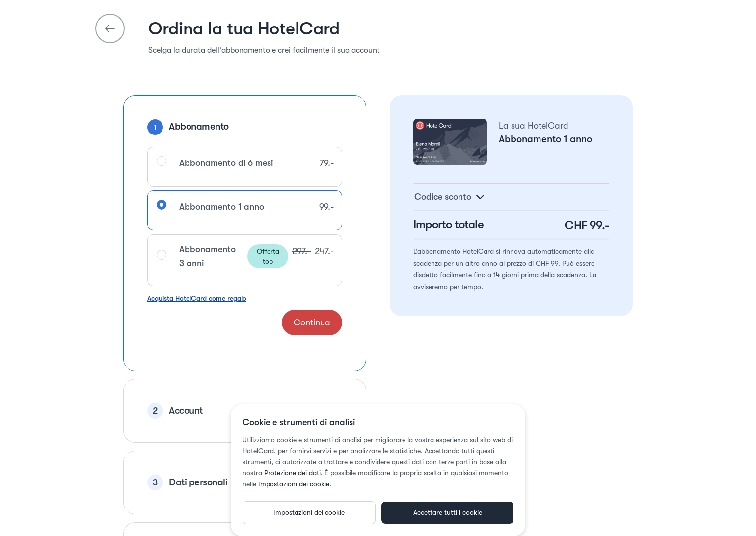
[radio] (162, 146)
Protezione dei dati (292, 458)
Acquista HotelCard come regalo (197, 284)
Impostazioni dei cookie (294, 469)
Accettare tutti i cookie (448, 498)
